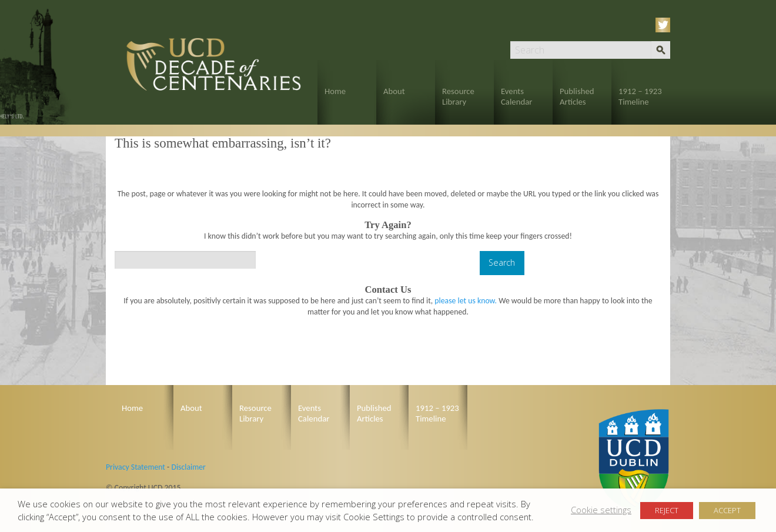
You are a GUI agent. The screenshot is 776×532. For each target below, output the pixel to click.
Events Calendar (516, 96)
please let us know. (466, 301)
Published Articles (577, 96)
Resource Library (458, 96)
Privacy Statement (136, 467)
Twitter (665, 25)
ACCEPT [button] (727, 510)
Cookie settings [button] (601, 510)
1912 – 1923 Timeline (640, 96)
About (394, 91)
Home (335, 91)
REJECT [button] (667, 510)
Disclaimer (188, 467)
